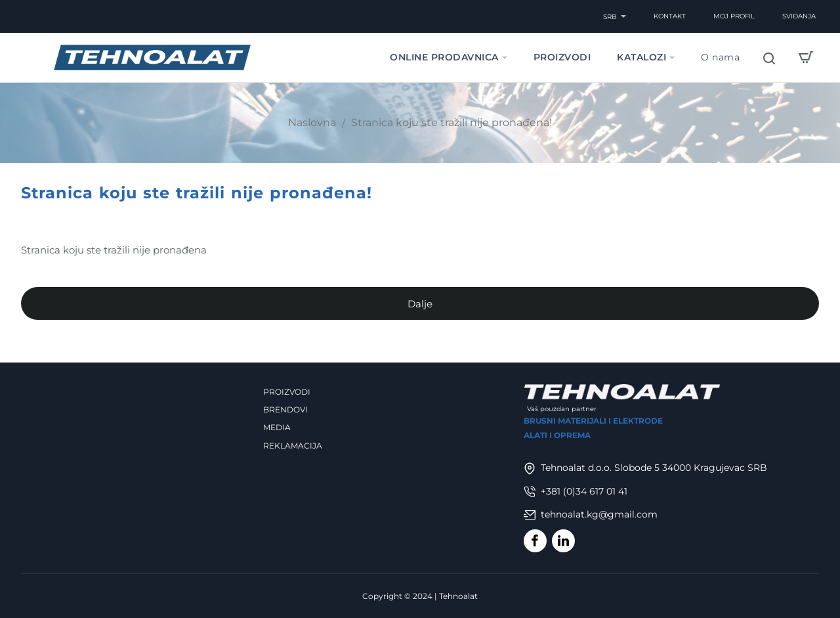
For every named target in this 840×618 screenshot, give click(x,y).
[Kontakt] (670, 16)
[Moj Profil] (734, 16)
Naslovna (312, 122)
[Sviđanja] (799, 16)
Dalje (420, 306)
